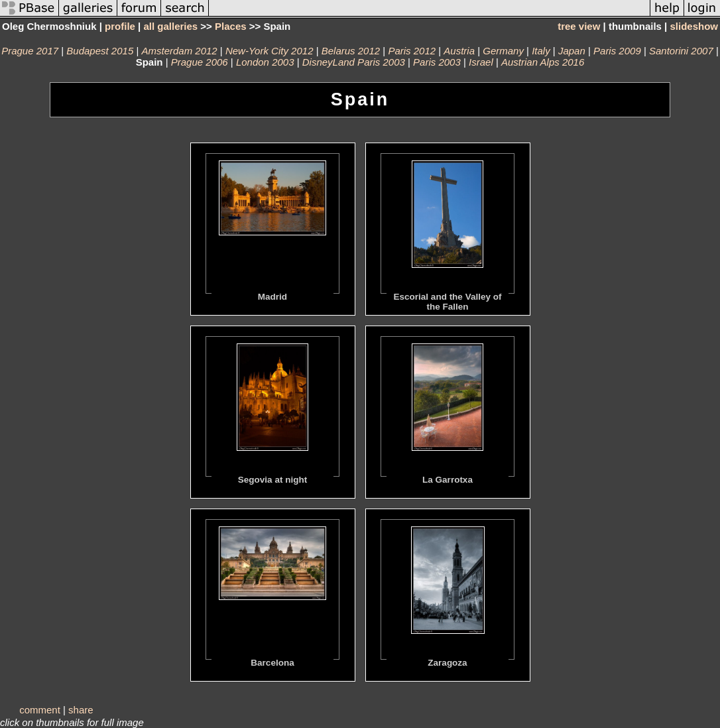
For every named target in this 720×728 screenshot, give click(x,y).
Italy (541, 51)
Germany (503, 51)
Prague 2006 (200, 62)
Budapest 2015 (100, 51)
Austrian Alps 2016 (543, 62)
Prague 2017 (30, 51)
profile (120, 26)
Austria (459, 51)
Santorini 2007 (681, 51)
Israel (481, 62)
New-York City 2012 (270, 51)
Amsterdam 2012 (179, 51)
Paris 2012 (412, 51)
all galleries (170, 26)
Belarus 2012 (351, 51)
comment (40, 710)
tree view (579, 26)
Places (231, 26)
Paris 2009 (617, 51)
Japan (572, 51)
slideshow (694, 26)
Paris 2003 (437, 62)
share (81, 710)
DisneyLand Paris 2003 (354, 62)
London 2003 (265, 62)
